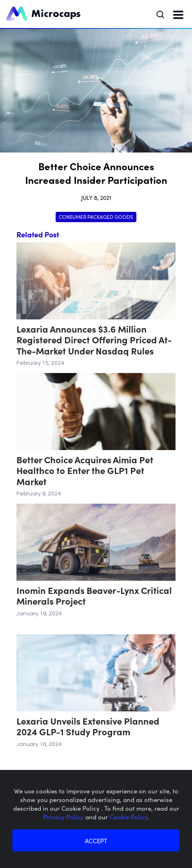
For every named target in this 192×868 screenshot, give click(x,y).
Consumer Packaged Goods (96, 217)
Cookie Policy (129, 817)
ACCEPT (96, 841)
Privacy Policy (64, 817)
